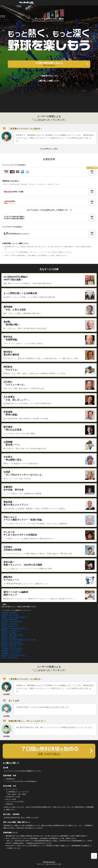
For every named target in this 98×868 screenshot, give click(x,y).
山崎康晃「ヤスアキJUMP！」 (12, 651)
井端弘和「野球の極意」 (10, 619)
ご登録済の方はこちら (49, 76)
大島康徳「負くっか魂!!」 (10, 615)
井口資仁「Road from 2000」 (12, 642)
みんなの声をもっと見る (49, 149)
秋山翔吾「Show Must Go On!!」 (13, 644)
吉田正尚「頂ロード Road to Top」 (14, 655)
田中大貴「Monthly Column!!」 (12, 622)
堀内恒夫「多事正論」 (9, 637)
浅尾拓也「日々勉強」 (9, 633)
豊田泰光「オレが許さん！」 (12, 630)
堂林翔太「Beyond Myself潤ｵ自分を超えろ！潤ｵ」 (19, 640)
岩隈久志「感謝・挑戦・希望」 (12, 635)
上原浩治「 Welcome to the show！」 (15, 628)
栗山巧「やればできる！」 (11, 626)
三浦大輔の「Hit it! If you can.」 (13, 648)
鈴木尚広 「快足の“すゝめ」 (11, 646)
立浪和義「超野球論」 (9, 613)
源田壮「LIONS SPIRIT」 (10, 657)
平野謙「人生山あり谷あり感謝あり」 (15, 617)
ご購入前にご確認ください (49, 81)
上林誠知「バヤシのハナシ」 (12, 653)
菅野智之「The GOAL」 (10, 624)
